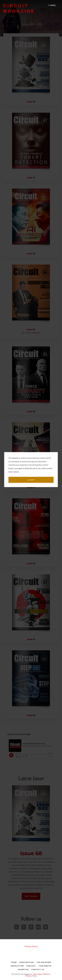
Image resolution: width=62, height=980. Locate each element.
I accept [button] (31, 500)
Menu (52, 5)
